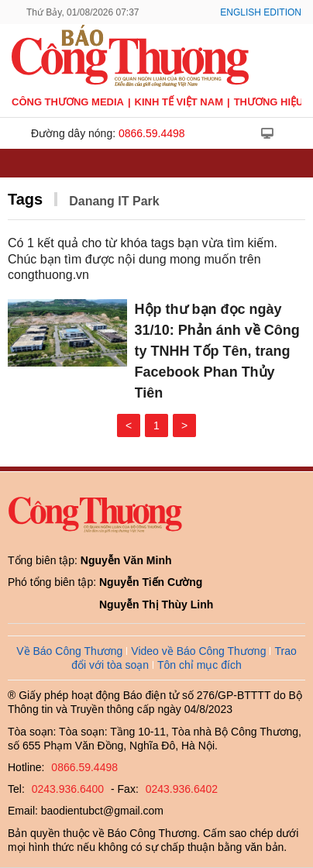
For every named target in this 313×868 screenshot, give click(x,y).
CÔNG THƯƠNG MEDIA (68, 102)
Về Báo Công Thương (69, 651)
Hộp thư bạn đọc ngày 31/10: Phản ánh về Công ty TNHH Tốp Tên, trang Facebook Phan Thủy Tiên (217, 351)
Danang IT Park (114, 201)
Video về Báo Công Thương (198, 651)
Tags (25, 199)
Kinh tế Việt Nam (179, 102)
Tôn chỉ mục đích (199, 665)
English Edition (261, 12)
